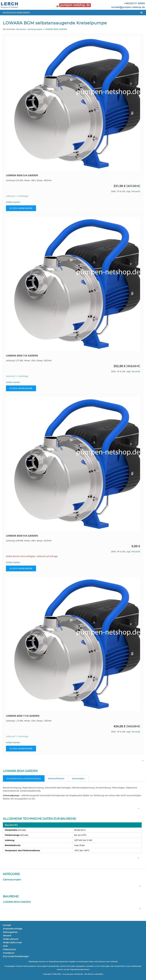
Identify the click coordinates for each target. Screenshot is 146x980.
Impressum (9, 953)
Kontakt (7, 925)
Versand (135, 191)
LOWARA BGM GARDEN (56, 29)
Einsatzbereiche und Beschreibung (24, 778)
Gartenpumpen (35, 29)
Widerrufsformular (12, 943)
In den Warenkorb (21, 208)
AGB (5, 946)
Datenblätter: (78, 778)
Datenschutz (9, 949)
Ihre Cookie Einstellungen (16, 956)
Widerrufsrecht (11, 939)
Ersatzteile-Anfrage (13, 929)
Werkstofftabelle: (56, 778)
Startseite (21, 29)
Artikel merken (13, 202)
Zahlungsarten (10, 932)
